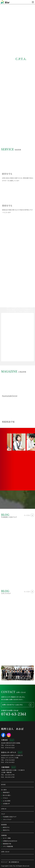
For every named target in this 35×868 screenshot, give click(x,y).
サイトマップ (4, 862)
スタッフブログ (7, 819)
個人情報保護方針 (14, 862)
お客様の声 (6, 804)
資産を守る (6, 830)
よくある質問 (7, 801)
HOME (3, 785)
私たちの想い (7, 795)
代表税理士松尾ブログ (10, 817)
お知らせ (4, 809)
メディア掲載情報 (8, 846)
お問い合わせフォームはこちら (12, 705)
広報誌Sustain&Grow (10, 841)
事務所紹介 (6, 792)
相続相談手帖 (7, 844)
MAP (12, 740)
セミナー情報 (7, 838)
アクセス (5, 798)
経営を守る (6, 827)
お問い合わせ (5, 852)
